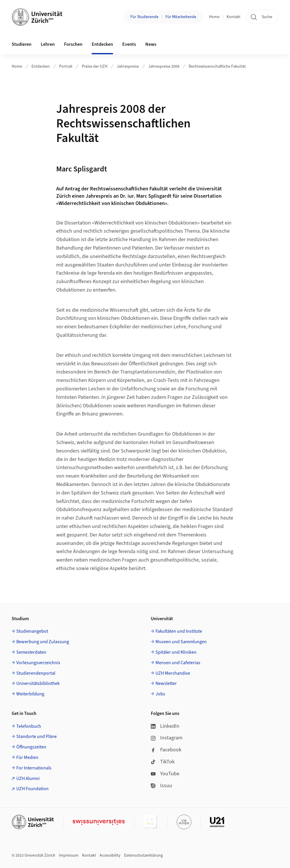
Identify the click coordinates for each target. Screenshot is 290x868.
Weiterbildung (30, 694)
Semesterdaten (31, 652)
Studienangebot (32, 631)
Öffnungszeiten (31, 747)
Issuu (161, 786)
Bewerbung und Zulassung (43, 642)
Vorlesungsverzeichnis (38, 663)
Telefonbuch (29, 726)
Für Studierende (144, 17)
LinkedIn (165, 726)
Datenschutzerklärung (143, 855)
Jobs (160, 694)
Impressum (69, 855)
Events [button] (129, 44)
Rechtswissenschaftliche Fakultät (217, 66)
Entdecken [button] (102, 44)
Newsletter (166, 683)
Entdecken (41, 66)
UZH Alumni (28, 778)
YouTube (165, 774)
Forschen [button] (73, 44)
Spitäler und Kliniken (176, 652)
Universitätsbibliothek (38, 683)
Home (214, 17)
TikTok (163, 762)
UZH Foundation (32, 789)
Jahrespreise (128, 66)
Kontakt (234, 17)
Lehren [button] (48, 44)
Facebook (166, 750)
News (151, 44)
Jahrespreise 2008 (164, 66)
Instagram (167, 738)
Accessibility (110, 855)
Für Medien (27, 757)
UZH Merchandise (173, 673)
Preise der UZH (95, 66)
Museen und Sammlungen (181, 642)
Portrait (66, 66)
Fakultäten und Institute (179, 631)
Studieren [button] (22, 44)
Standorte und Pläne (37, 737)
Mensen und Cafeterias (178, 663)
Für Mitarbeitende (181, 17)
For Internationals (34, 768)
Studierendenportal (36, 673)
